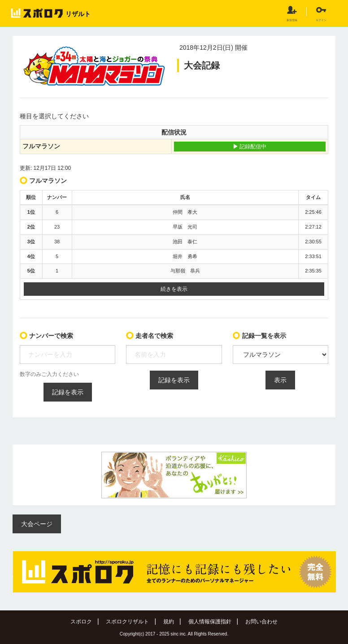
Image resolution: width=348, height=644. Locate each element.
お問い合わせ (261, 622)
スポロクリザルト (127, 622)
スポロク (81, 622)
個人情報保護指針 (210, 622)
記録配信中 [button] (250, 147)
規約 (169, 622)
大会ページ (37, 524)
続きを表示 (174, 289)
